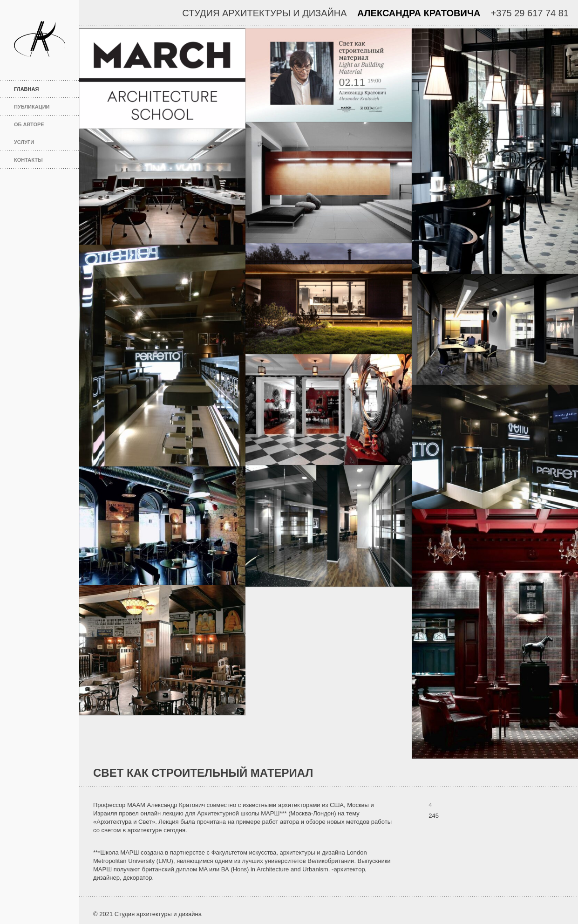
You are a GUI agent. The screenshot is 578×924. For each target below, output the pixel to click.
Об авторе (29, 124)
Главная (43, 89)
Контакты (28, 160)
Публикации (32, 107)
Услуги (24, 142)
